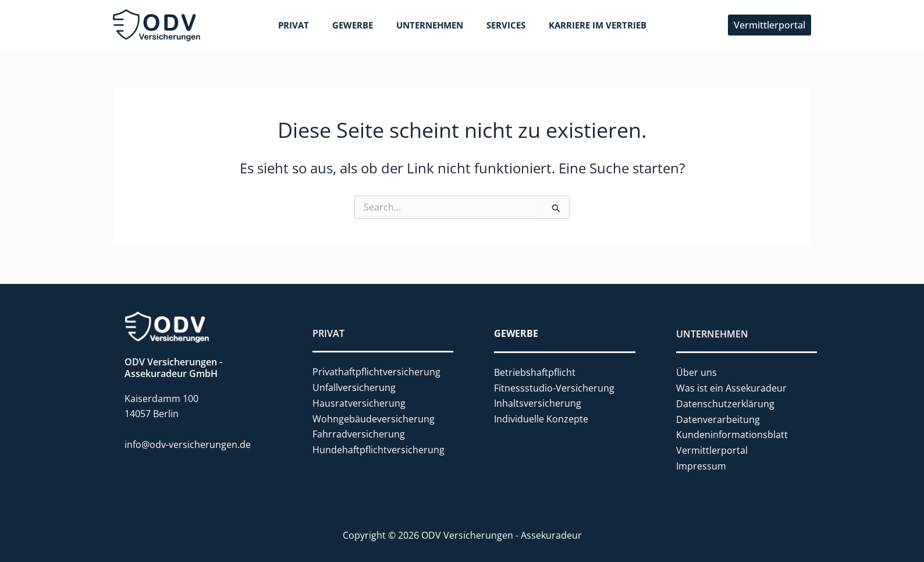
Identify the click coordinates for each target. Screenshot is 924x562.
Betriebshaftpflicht (535, 372)
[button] (770, 25)
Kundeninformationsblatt (732, 433)
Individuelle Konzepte (541, 418)
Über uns (696, 372)
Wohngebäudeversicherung (374, 418)
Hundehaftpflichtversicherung (379, 449)
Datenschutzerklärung (725, 403)
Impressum (701, 464)
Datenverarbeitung (718, 418)
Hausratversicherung (359, 403)
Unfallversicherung (354, 387)
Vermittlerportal (712, 449)
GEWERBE (516, 333)
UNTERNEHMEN (712, 333)
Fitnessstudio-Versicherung (554, 387)
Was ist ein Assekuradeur (731, 387)
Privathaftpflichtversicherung (376, 372)
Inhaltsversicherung (538, 403)
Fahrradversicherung (359, 433)
